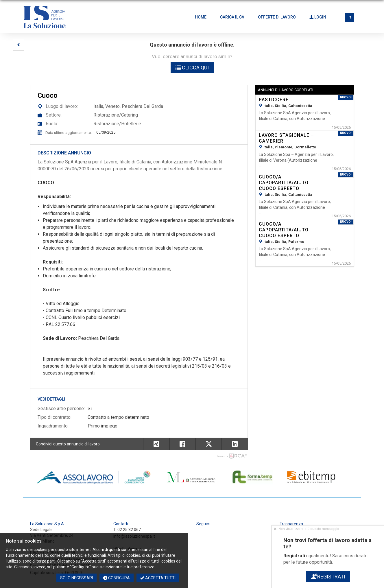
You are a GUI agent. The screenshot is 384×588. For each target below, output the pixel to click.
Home (201, 17)
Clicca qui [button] (192, 68)
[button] (19, 45)
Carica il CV (232, 17)
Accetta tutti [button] (158, 578)
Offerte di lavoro (277, 17)
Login (318, 17)
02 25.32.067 (129, 530)
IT (350, 17)
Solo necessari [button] (76, 578)
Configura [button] (117, 578)
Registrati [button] (328, 577)
